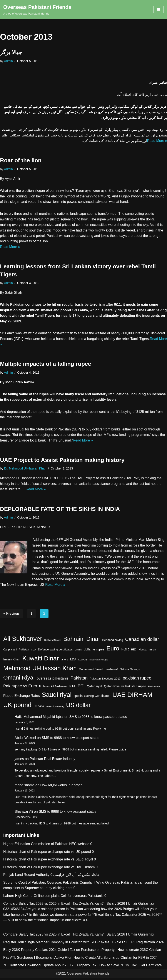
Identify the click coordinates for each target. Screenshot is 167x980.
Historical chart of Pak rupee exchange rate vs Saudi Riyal (48, 861)
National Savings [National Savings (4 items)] (130, 671)
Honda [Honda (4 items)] (143, 652)
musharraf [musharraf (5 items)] (111, 671)
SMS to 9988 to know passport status (98, 719)
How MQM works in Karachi (62, 787)
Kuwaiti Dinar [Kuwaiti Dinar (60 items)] (41, 660)
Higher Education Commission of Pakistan (36, 846)
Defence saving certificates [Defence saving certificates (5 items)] (55, 652)
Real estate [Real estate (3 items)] (154, 689)
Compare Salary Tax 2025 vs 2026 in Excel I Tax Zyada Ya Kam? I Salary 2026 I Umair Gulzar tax (79, 905)
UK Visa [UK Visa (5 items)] (39, 708)
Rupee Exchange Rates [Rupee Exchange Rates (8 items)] (22, 698)
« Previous (12, 615)
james (19, 761)
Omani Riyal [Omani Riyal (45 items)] (19, 680)
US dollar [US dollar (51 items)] (78, 707)
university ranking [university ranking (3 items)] (55, 708)
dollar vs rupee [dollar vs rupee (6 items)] (94, 652)
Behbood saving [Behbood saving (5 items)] (113, 642)
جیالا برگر (11, 52)
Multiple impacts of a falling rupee (46, 365)
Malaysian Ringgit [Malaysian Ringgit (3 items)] (99, 662)
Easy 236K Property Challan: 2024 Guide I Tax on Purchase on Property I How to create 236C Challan (82, 952)
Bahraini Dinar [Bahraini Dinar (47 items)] (82, 641)
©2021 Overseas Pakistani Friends (83, 976)
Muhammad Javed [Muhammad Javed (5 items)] (91, 671)
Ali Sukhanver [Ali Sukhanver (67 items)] (23, 641)
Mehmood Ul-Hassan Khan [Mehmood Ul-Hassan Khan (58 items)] (40, 670)
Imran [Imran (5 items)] (152, 652)
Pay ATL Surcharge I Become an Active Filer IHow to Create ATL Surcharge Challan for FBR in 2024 (80, 959)
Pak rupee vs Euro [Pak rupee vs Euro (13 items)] (20, 688)
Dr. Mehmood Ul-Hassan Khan (25, 470)
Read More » (157, 141)
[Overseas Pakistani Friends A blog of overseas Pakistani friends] (37, 10)
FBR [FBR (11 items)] (125, 651)
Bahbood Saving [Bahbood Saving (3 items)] (53, 642)
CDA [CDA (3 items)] (34, 652)
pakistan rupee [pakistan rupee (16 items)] (137, 680)
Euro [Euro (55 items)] (113, 651)
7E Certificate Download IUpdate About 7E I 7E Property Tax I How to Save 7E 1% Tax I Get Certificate (83, 967)
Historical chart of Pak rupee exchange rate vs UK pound (47, 854)
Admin (8, 61)
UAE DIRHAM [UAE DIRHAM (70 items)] (132, 697)
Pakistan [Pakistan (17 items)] (79, 680)
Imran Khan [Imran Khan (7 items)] (12, 661)
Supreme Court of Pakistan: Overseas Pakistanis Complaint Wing (54, 884)
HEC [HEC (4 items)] (134, 652)
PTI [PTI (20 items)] (81, 688)
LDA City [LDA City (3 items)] (83, 662)
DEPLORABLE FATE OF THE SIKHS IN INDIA (60, 511)
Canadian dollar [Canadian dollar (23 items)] (142, 641)
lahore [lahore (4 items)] (65, 662)
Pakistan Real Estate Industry (52, 761)
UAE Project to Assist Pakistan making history (62, 461)
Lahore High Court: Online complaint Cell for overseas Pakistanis (53, 898)
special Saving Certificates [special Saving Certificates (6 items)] (92, 698)
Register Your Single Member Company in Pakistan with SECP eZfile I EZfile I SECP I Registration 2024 (83, 944)
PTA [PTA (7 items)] (72, 688)
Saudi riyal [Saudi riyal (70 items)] (57, 697)
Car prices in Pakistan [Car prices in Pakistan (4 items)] (16, 652)
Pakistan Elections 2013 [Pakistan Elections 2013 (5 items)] (105, 681)
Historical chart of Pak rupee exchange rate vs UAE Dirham (49, 869)
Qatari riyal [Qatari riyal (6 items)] (94, 688)
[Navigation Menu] (159, 10)
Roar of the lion (21, 161)
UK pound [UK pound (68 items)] (17, 707)
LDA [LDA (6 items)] (73, 661)
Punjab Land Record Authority (26, 877)
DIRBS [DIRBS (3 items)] (78, 652)
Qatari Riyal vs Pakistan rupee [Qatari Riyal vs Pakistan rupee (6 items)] (125, 688)
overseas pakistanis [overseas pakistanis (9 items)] (53, 680)
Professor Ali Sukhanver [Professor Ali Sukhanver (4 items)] (53, 689)
